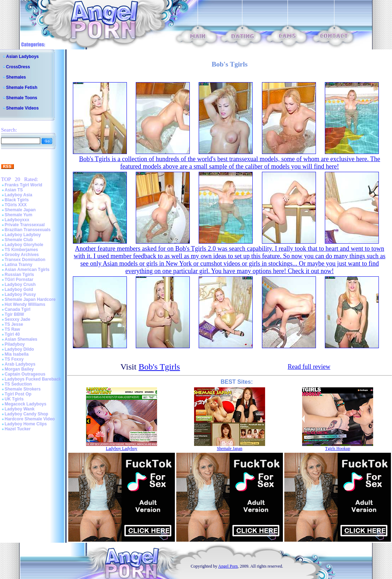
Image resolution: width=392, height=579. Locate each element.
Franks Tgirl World (23, 185)
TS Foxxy (14, 359)
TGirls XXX (16, 205)
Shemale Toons (22, 98)
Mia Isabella (17, 354)
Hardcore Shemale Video (30, 419)
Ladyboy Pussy (20, 294)
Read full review (309, 367)
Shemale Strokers (23, 389)
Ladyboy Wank (20, 409)
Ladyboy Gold (19, 289)
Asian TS (14, 190)
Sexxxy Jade (17, 319)
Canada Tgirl (18, 309)
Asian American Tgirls (27, 270)
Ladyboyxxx (17, 220)
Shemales (16, 77)
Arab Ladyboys (20, 364)
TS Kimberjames (21, 250)
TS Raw (12, 329)
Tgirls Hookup (338, 448)
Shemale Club (19, 240)
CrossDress (18, 67)
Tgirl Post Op (18, 394)
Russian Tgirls (19, 275)
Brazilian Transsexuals (28, 230)
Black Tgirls (17, 200)
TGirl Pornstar (19, 280)
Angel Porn (228, 566)
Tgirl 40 (12, 334)
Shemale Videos (22, 108)
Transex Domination (25, 260)
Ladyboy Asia (18, 195)
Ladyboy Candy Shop (26, 414)
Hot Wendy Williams (25, 304)
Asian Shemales (21, 339)
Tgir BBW (14, 314)
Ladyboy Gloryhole (24, 245)
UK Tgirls (14, 399)
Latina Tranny (18, 265)
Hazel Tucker (18, 429)
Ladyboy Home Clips (26, 424)
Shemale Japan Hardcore (30, 299)
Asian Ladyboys (22, 57)
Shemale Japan (20, 210)
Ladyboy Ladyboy (23, 235)
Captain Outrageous (25, 374)
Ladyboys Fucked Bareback (33, 379)
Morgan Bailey (19, 369)
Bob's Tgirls (159, 367)
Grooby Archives (22, 255)
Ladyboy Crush (20, 285)
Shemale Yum (18, 215)
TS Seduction (18, 384)
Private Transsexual (25, 225)
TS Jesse (14, 324)
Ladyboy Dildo (19, 349)
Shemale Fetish (22, 87)
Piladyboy (15, 344)
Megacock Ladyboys (25, 404)
